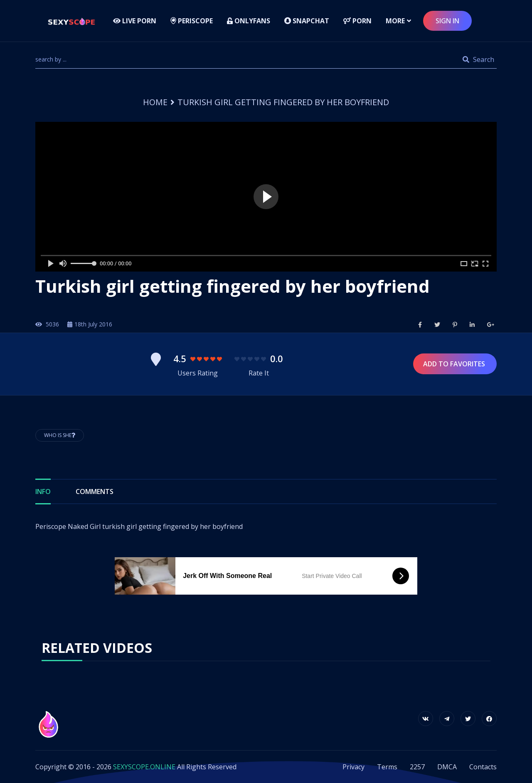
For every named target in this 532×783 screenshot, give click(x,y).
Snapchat (307, 21)
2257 (417, 767)
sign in (447, 21)
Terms (387, 767)
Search (478, 59)
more (395, 21)
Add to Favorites (455, 364)
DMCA (447, 767)
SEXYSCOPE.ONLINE (144, 767)
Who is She (60, 435)
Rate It (259, 373)
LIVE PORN (135, 21)
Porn (357, 21)
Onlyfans (249, 21)
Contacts (483, 767)
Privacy (353, 767)
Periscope (192, 21)
